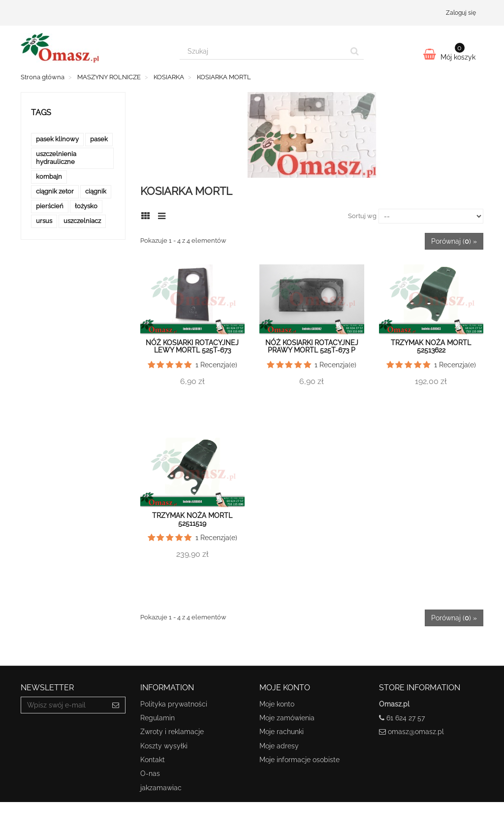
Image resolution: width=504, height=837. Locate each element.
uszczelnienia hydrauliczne (56, 158)
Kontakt (153, 760)
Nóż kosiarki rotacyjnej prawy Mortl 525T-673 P (312, 346)
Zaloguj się (461, 13)
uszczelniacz (82, 221)
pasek (99, 139)
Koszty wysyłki (164, 746)
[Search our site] (263, 51)
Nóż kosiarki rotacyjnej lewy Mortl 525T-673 (192, 346)
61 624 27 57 (406, 718)
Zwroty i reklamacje (172, 732)
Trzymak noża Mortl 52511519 (192, 519)
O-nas (150, 773)
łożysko (86, 206)
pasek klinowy (57, 139)
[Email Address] (64, 705)
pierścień (50, 206)
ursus (44, 221)
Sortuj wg (362, 216)
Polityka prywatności (174, 704)
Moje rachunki (282, 732)
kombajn (49, 177)
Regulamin (157, 718)
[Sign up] (116, 705)
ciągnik (96, 191)
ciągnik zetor (55, 191)
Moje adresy (279, 746)
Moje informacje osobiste (299, 760)
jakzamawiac (161, 788)
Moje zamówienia (287, 718)
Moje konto (277, 704)
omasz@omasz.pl (416, 732)
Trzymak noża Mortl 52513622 (431, 346)
